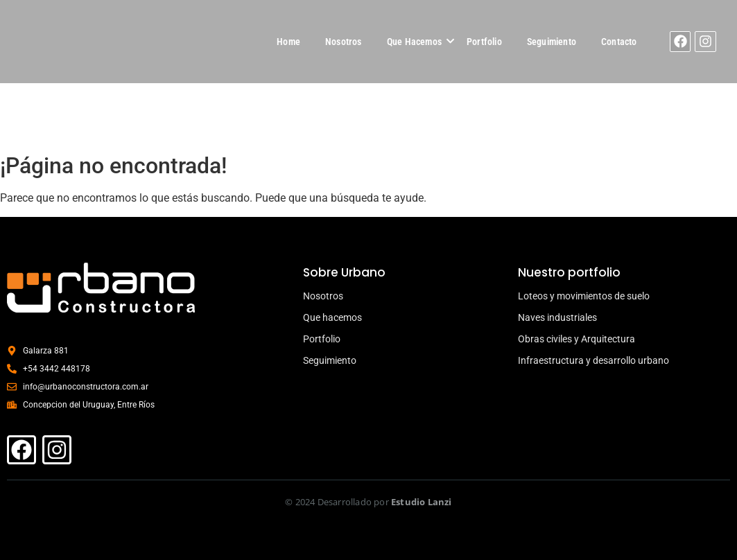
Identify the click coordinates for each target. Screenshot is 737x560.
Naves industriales (557, 317)
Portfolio (484, 42)
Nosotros (344, 42)
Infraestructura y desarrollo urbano (593, 360)
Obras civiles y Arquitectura (576, 339)
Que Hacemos (414, 42)
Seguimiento (552, 42)
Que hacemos (332, 317)
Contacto (619, 42)
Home (288, 42)
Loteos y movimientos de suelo (584, 296)
